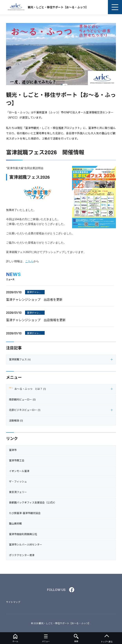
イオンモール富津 (19, 471)
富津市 (13, 450)
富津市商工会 (17, 460)
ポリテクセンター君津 (22, 555)
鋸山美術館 (15, 523)
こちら (29, 261)
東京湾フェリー (18, 492)
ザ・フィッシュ (18, 481)
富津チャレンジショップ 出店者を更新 (34, 299)
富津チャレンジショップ (34, 292)
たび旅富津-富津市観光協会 (25, 513)
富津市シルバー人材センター (26, 545)
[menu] (115, 7)
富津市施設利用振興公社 (23, 534)
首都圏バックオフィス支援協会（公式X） (33, 502)
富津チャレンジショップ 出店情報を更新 (36, 320)
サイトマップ (13, 602)
